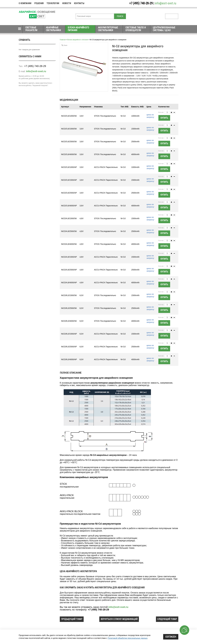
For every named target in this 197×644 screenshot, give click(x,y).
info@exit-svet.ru (166, 3)
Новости (67, 3)
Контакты (79, 3)
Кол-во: (161, 112)
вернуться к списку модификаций (119, 619)
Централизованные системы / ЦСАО (164, 29)
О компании (25, 3)
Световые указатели (31, 29)
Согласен (171, 637)
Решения (39, 3)
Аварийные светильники (53, 29)
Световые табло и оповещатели (136, 29)
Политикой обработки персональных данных (128, 638)
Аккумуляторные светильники (108, 29)
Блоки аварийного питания (78, 29)
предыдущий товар (72, 619)
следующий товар (167, 619)
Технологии (53, 3)
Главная (63, 40)
